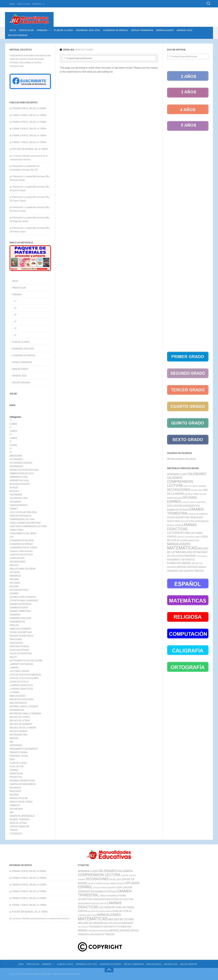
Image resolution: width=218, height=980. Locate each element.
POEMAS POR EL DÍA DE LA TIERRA (29, 108)
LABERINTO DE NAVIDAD (21, 664)
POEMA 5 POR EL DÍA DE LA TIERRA (29, 115)
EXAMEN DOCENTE (19, 608)
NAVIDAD (14, 738)
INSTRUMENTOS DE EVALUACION (26, 661)
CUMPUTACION (17, 558)
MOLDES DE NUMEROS (21, 724)
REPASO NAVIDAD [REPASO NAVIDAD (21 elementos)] (188, 567)
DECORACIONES (17, 562)
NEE (12, 742)
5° (15, 328)
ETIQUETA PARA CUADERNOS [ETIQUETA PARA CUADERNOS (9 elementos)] (194, 502)
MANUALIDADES (165, 30)
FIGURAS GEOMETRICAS (21, 636)
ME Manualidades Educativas (181, 459)
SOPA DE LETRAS (18, 823)
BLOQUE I (14, 488)
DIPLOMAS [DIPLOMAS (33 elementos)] (190, 498)
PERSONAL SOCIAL (19, 756)
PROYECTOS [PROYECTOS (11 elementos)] (197, 563)
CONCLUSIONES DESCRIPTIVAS (25, 523)
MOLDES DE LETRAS (20, 721)
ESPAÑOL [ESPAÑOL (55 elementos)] (174, 502)
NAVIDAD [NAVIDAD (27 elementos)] (190, 556)
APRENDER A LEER (19, 477)
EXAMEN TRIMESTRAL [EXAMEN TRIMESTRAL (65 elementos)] (185, 511)
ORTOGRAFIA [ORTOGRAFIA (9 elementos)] (202, 556)
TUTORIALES (16, 834)
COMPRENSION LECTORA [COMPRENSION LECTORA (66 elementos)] (180, 483)
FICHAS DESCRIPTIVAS (21, 632)
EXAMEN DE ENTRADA (20, 604)
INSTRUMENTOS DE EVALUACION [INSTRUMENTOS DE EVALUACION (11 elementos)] (92, 903)
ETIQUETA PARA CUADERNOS (24, 601)
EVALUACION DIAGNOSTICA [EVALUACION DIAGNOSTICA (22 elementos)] (183, 506)
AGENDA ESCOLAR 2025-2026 (24, 470)
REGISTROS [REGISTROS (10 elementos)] (172, 567)
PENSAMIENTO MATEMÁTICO (24, 749)
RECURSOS (15, 788)
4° (15, 322)
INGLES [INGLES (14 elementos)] (171, 521)
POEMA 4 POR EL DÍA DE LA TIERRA (29, 122)
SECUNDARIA (16, 809)
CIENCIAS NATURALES (21, 516)
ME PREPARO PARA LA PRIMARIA (25, 714)
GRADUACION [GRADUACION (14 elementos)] (197, 518)
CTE (12, 537)
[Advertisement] (188, 242)
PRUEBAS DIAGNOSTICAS (22, 781)
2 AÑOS (13, 424)
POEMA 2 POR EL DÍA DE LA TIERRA (29, 136)
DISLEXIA (14, 586)
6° (15, 335)
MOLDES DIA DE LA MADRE (23, 728)
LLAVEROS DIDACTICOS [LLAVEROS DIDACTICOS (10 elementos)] (189, 541)
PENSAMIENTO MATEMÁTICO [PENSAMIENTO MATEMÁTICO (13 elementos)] (181, 560)
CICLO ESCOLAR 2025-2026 (23, 512)
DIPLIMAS (14, 579)
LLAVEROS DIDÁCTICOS (21, 685)
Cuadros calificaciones (21, 551)
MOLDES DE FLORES (20, 717)
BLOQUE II (14, 491)
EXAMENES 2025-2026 (88, 30)
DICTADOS (15, 572)
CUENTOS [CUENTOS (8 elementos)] (187, 486)
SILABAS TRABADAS (20, 819)
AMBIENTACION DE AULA (22, 473)
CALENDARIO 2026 (19, 498)
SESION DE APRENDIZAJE (22, 816)
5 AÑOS (13, 445)
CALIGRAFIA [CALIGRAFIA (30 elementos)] (175, 478)
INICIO (12, 4)
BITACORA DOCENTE (20, 484)
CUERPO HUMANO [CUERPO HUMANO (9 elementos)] (199, 486)
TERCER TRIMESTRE (19, 827)
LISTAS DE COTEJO (19, 682)
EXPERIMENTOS (17, 622)
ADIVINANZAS (16, 466)
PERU (12, 759)
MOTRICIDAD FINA (18, 735)
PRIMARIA (37, 4)
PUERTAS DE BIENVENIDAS (23, 784)
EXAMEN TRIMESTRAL (20, 611)
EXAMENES (15, 615)
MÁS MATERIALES (18, 703)
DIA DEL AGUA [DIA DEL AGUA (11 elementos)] (197, 490)
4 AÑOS (13, 438)
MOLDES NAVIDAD (18, 35)
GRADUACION (16, 643)
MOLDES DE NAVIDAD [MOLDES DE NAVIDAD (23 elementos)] (195, 552)
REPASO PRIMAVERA (142, 30)
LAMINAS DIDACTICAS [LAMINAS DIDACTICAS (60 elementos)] (182, 527)
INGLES (13, 657)
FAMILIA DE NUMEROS (20, 629)
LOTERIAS (14, 692)
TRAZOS (14, 830)
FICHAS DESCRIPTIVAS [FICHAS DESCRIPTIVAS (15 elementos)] (178, 517)
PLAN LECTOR (17, 767)
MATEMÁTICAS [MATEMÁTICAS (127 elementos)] (182, 548)
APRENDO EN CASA (19, 481)
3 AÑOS (13, 431)
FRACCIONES (16, 639)
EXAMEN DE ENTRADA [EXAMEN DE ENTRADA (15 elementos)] (178, 510)
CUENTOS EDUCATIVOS (21, 555)
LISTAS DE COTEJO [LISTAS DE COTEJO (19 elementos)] (121, 911)
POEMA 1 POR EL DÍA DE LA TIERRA (29, 142)
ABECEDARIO (16, 456)
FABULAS (14, 625)
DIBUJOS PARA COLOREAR (23, 569)
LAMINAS (14, 668)
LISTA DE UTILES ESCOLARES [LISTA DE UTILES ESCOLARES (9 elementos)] (188, 537)
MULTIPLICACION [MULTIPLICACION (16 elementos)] (176, 556)
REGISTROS (15, 791)
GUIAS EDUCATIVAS (19, 650)
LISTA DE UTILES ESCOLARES (24, 678)
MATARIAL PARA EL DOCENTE (24, 706)
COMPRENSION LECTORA (22, 519)
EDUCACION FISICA (19, 590)
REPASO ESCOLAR (19, 798)
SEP (12, 812)
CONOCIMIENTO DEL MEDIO (23, 533)
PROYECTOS (16, 777)
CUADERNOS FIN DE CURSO (23, 548)
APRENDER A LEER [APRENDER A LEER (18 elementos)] (177, 474)
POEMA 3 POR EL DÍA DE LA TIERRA (29, 129)
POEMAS (14, 770)
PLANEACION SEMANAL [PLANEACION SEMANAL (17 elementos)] (179, 563)
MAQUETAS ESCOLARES (22, 699)
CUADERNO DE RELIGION (22, 541)
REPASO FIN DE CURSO (21, 802)
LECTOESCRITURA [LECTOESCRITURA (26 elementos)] (178, 533)
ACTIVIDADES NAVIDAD (21, 463)
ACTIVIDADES (16, 459)
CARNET (14, 509)
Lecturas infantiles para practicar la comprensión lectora (40, 919)
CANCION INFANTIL (19, 505)
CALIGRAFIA (15, 502)
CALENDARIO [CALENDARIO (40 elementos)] (197, 474)
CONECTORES (17, 530)
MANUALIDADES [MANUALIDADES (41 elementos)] (179, 544)
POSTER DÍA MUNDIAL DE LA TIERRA (30, 149)
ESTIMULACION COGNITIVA (23, 597)
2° (15, 308)
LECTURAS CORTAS (19, 671)
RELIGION (14, 795)
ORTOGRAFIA (16, 745)
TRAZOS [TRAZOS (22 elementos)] (199, 571)
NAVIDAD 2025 (185, 30)
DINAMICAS (15, 576)
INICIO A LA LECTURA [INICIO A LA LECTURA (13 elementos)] (184, 521)
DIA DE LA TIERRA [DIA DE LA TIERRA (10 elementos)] (192, 494)
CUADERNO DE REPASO (115, 30)
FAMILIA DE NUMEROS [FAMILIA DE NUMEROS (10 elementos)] (198, 514)
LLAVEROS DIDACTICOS (21, 689)
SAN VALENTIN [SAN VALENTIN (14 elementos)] (186, 571)
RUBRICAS (15, 805)
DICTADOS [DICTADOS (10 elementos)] (178, 498)
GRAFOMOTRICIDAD (19, 646)
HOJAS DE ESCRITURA (21, 654)
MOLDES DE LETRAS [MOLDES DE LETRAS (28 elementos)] (121, 919)
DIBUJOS (14, 565)
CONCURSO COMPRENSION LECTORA (28, 526)
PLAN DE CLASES (63, 30)
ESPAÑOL (14, 594)
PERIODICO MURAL (19, 752)
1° (15, 301)
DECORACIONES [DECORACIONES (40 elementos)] (179, 490)
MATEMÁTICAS (17, 710)
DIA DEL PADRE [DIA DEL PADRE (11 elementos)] (109, 883)
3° (15, 315)
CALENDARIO (16, 495)
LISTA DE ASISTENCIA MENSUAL (26, 675)
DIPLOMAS (15, 583)
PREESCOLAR (24, 4)
